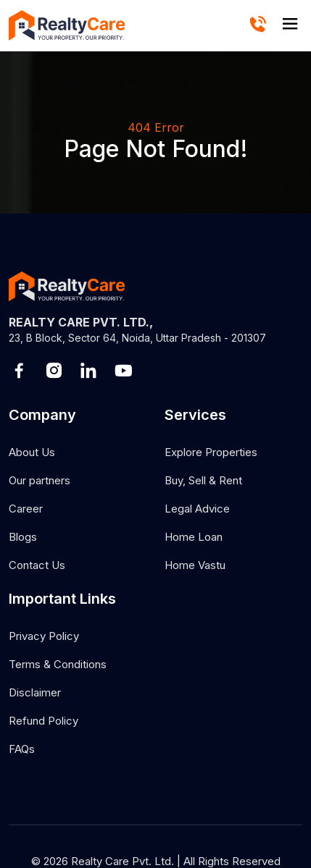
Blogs (23, 537)
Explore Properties (211, 452)
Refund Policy (43, 721)
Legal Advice (197, 509)
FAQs (22, 749)
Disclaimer (35, 692)
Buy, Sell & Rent (203, 480)
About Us (32, 452)
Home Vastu (195, 565)
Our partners (40, 480)
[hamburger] (290, 25)
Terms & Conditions (58, 664)
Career (26, 509)
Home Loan (194, 537)
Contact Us (37, 565)
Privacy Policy (44, 636)
